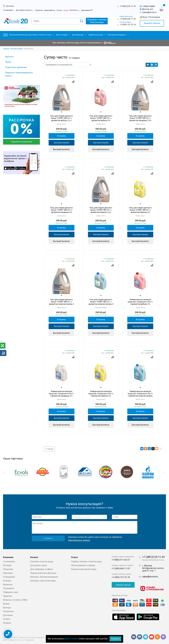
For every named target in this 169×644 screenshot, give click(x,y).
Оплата (6, 619)
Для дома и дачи (38, 565)
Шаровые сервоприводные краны (19, 74)
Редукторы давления (16, 67)
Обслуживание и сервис (83, 565)
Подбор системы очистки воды (86, 561)
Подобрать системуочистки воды (97, 21)
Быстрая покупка (62, 143)
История (7, 565)
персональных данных (79, 540)
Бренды (7, 607)
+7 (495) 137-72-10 (128, 25)
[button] (5, 36)
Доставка (8, 615)
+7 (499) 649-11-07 (128, 19)
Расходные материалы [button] (118, 35)
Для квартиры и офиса (41, 569)
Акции (66, 10)
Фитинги (9, 57)
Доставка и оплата (24, 10)
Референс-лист (11, 592)
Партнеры (8, 573)
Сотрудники (9, 577)
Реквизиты (9, 588)
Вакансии (8, 584)
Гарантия (39, 10)
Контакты (74, 10)
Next (164, 473)
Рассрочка (8, 611)
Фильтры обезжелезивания (44, 577)
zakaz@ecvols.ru (150, 576)
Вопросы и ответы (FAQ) (15, 600)
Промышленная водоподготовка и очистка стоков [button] (32, 35)
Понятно (115, 639)
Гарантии (7, 596)
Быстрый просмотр (61, 149)
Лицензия (8, 569)
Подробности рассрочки (21, 142)
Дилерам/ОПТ (87, 10)
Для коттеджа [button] (63, 35)
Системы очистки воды (42, 561)
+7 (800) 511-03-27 (121, 560)
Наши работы (50, 10)
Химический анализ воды (84, 569)
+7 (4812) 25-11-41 (128, 6)
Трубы (8, 62)
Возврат (7, 623)
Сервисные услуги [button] (97, 35)
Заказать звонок (152, 23)
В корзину (62, 136)
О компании (8, 10)
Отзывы (7, 581)
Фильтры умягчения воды (43, 581)
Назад (49, 449)
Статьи (59, 10)
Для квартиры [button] (79, 35)
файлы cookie (71, 639)
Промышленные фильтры (43, 573)
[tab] (61, 112)
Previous (5, 473)
